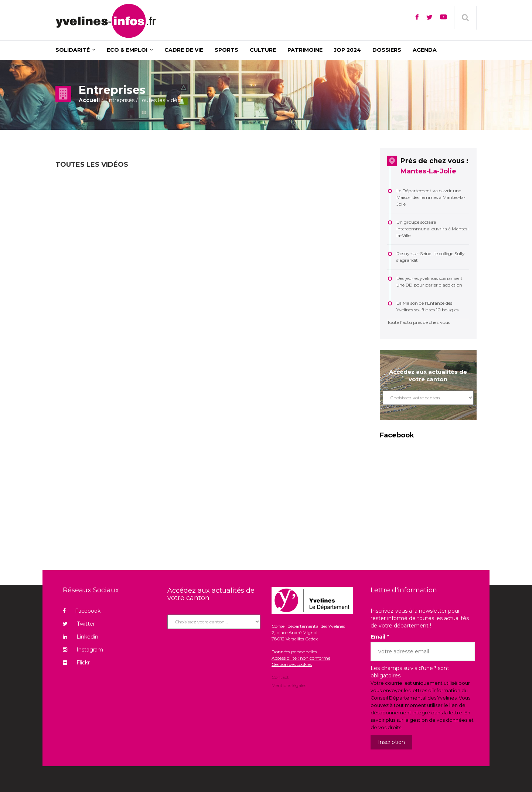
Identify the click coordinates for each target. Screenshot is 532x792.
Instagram (83, 650)
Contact (280, 678)
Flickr (76, 663)
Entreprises (120, 100)
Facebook (82, 611)
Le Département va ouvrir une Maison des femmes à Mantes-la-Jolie (431, 197)
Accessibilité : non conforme (301, 658)
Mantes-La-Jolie (428, 171)
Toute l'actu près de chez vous (419, 322)
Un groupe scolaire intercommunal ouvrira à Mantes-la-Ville (433, 229)
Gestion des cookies (292, 664)
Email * (380, 637)
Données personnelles (294, 652)
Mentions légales (289, 685)
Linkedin (81, 637)
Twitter (79, 624)
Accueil (89, 100)
